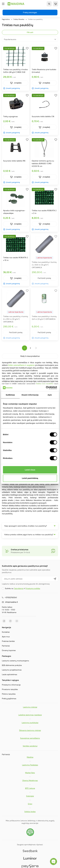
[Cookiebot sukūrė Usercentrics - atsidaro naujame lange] (46, 388)
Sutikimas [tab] (10, 395)
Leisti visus (30, 470)
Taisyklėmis (19, 588)
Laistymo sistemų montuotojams (15, 661)
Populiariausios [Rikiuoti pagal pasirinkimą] (30, 39)
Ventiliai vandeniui (30, 746)
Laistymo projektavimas (12, 670)
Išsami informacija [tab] (30, 395)
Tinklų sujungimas (10, 116)
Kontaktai (6, 632)
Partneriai (6, 646)
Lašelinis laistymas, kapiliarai (30, 715)
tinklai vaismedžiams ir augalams (21, 365)
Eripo (30, 804)
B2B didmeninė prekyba (12, 665)
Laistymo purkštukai (30, 723)
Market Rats (30, 773)
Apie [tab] (50, 395)
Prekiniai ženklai (8, 641)
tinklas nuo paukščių (45, 384)
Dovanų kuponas (9, 650)
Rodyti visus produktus (30, 356)
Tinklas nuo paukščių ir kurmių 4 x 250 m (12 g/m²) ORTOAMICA (16, 319)
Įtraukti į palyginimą (11, 88)
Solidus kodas (30, 812)
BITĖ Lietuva (30, 788)
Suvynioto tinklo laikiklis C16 (43, 116)
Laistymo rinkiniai (30, 707)
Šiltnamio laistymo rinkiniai (30, 730)
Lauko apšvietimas (10, 674)
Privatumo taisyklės (10, 689)
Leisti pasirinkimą (30, 478)
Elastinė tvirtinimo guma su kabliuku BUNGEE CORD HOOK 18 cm (43, 163)
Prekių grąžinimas (9, 699)
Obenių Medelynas (30, 780)
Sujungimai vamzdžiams (30, 738)
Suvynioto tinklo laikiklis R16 (14, 161)
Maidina (30, 757)
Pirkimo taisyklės (9, 694)
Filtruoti (30, 32)
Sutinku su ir (23, 588)
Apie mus (6, 637)
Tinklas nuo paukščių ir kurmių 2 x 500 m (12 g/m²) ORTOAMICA (44, 265)
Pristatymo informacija (11, 685)
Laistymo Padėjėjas (30, 765)
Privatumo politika (33, 588)
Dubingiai (30, 796)
